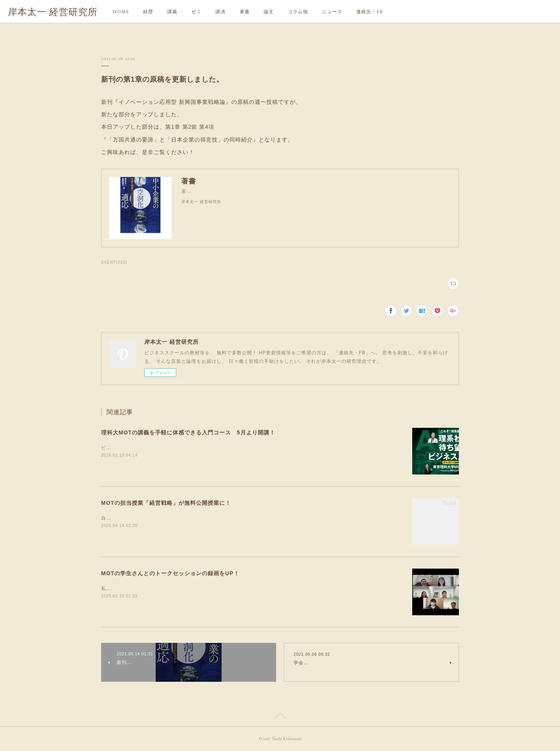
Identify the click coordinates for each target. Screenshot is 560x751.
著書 (245, 12)
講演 (220, 12)
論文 (269, 12)
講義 (172, 12)
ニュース (332, 12)
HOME (121, 12)
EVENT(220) (114, 262)
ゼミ (196, 12)
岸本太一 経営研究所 (53, 12)
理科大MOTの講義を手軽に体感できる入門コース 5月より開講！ (188, 432)
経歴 (148, 12)
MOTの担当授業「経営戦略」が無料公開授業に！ (166, 503)
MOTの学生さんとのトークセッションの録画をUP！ (170, 573)
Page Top (280, 717)
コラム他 (298, 12)
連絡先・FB (369, 12)
